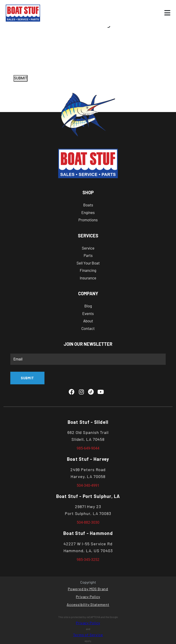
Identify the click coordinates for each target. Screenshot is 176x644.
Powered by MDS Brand (88, 589)
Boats (88, 205)
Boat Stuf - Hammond (88, 533)
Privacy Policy (88, 597)
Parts (88, 255)
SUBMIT (21, 78)
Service (88, 248)
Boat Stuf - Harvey (88, 459)
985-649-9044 (88, 448)
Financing (88, 270)
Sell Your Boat (88, 263)
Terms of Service (88, 635)
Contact (88, 328)
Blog (88, 306)
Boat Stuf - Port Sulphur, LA (88, 496)
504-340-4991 (88, 485)
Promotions (88, 220)
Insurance (88, 278)
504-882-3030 (88, 522)
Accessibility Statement (88, 604)
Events (88, 313)
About (88, 321)
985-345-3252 (88, 560)
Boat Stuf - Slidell (88, 422)
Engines (88, 212)
